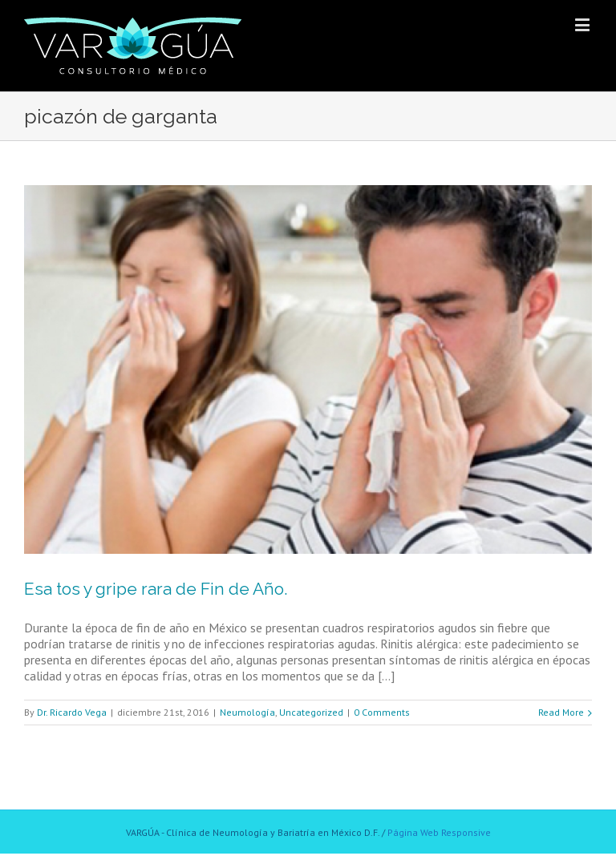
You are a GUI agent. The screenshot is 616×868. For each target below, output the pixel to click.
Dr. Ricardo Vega (72, 712)
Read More (561, 712)
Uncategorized (311, 712)
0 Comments (382, 712)
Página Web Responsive (439, 832)
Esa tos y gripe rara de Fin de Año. (156, 589)
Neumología (247, 712)
